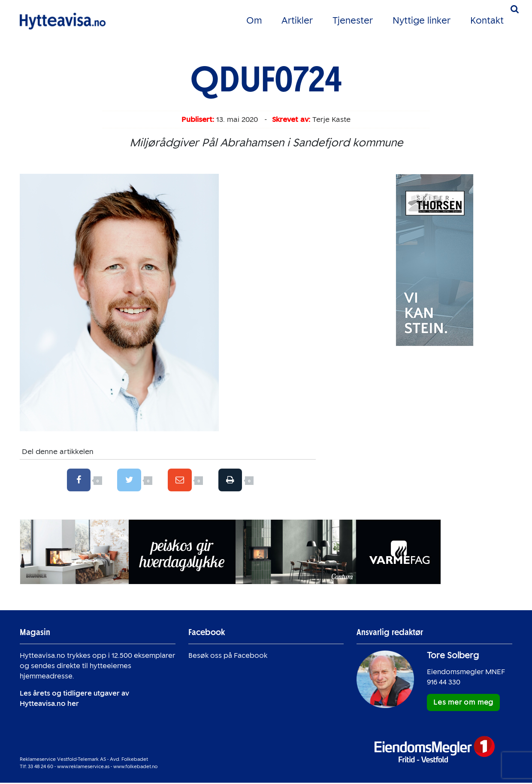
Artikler (297, 20)
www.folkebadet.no (135, 767)
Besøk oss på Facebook (228, 657)
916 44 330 (444, 683)
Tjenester (353, 20)
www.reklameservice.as (83, 767)
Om (254, 20)
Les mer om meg (463, 704)
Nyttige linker (422, 20)
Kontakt (487, 20)
